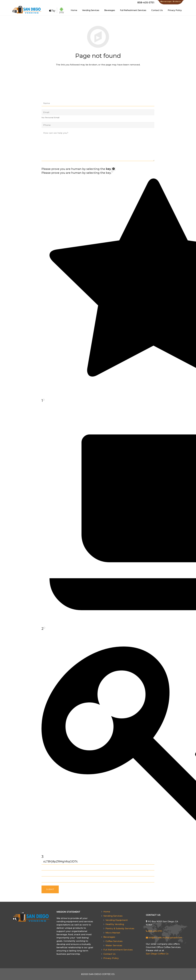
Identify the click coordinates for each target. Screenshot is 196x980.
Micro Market (113, 933)
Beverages (109, 937)
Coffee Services (114, 941)
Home (107, 912)
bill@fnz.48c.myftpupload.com (164, 938)
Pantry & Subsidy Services (120, 928)
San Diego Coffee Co (157, 954)
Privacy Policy (111, 958)
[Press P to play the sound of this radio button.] (112, 172)
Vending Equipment (117, 920)
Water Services (114, 945)
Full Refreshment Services (118, 950)
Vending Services (113, 916)
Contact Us (109, 954)
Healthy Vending (115, 924)
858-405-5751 (154, 931)
